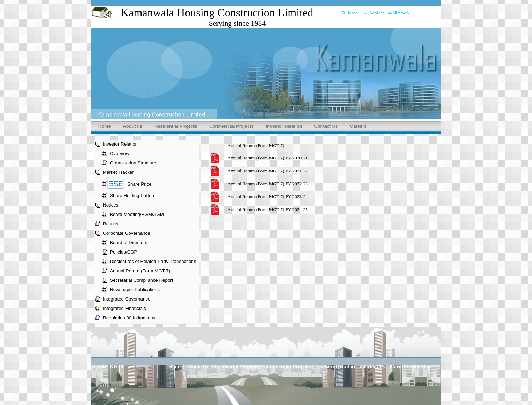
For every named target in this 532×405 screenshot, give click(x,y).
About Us (197, 367)
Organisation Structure (133, 163)
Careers (358, 126)
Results (111, 224)
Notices (111, 205)
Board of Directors (128, 243)
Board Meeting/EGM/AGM (137, 214)
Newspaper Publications (135, 290)
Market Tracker (118, 172)
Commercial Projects (231, 126)
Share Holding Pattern (133, 196)
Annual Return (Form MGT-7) (140, 271)
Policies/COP (124, 252)
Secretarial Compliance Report (142, 280)
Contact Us (326, 126)
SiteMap (421, 367)
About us (133, 126)
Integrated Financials (124, 308)
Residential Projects (176, 126)
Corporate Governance (127, 233)
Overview (120, 153)
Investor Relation (284, 126)
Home (105, 126)
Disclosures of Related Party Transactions (153, 261)
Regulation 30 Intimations (129, 318)
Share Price (139, 184)
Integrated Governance (127, 299)
